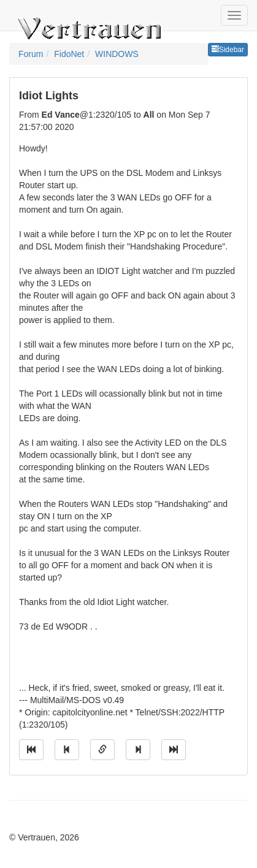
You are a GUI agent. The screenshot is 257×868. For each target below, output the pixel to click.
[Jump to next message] (138, 750)
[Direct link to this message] (102, 750)
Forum (31, 54)
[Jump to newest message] (174, 750)
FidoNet (69, 54)
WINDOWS (117, 54)
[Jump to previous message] (67, 750)
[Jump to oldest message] (31, 750)
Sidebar (228, 50)
